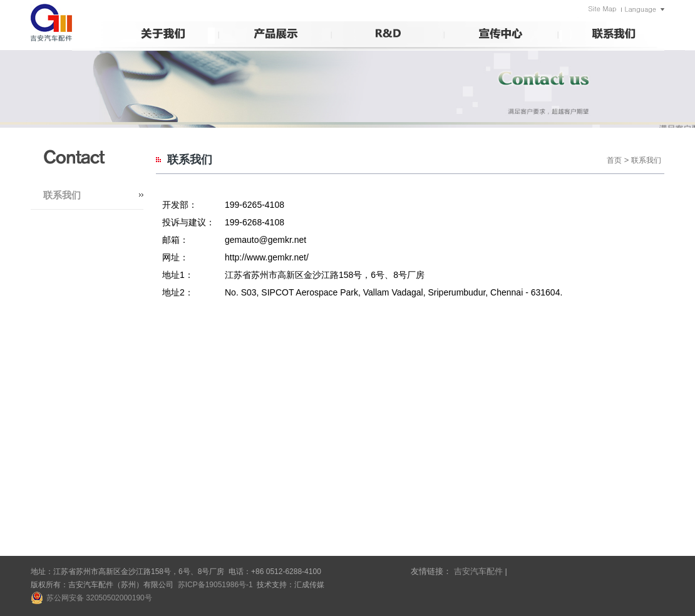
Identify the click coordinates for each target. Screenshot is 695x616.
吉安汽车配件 (478, 571)
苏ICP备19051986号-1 (215, 585)
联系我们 (62, 195)
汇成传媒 (309, 585)
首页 (614, 160)
